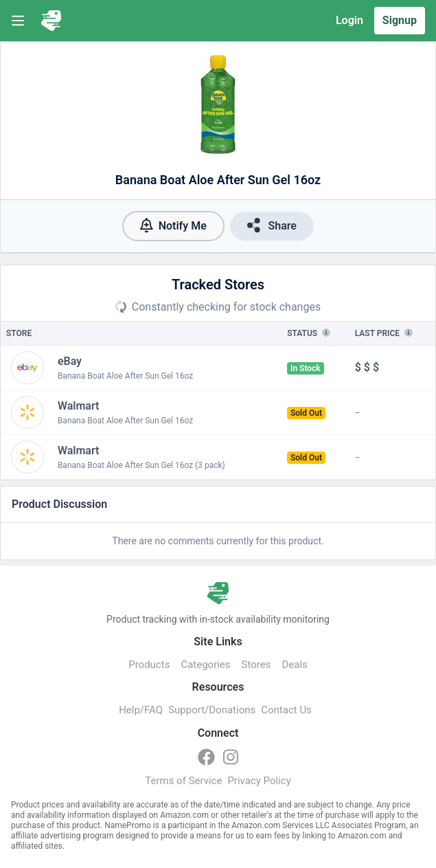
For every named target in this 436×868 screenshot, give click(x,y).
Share (272, 225)
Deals (294, 665)
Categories (205, 665)
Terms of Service (183, 781)
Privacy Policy (259, 781)
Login (349, 20)
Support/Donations (212, 710)
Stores (256, 665)
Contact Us (286, 710)
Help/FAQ (141, 710)
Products (149, 665)
